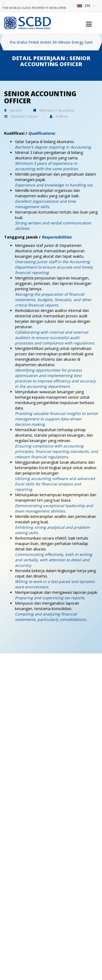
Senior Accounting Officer (40, 97)
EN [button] (86, 6)
